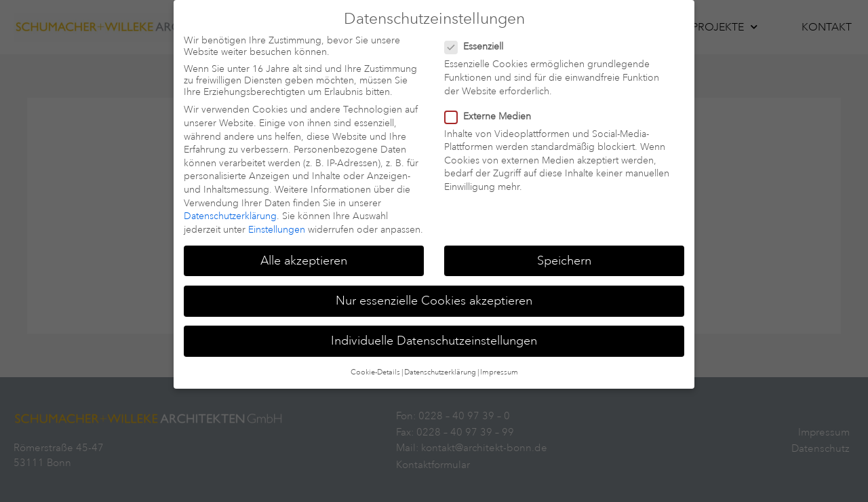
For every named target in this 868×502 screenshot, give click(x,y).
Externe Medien (492, 103)
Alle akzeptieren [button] (304, 247)
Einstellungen (277, 216)
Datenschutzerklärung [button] (440, 360)
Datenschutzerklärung (230, 203)
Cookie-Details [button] (375, 360)
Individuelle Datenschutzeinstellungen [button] (434, 327)
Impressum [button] (499, 360)
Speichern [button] (564, 247)
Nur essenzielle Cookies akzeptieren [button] (434, 287)
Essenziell (478, 34)
